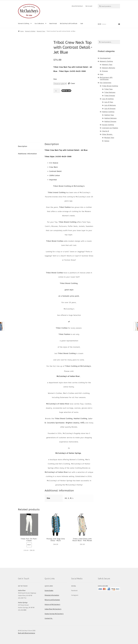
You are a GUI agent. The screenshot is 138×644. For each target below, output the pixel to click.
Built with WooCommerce (26, 633)
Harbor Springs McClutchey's (54, 614)
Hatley (107, 141)
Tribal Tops (108, 89)
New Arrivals (53, 23)
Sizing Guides (49, 590)
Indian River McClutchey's (53, 609)
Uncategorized (105, 58)
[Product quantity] (57, 91)
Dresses (105, 71)
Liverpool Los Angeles (110, 128)
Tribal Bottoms (110, 93)
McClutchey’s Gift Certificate (69, 23)
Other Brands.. (108, 134)
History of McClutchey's (52, 604)
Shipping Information (52, 595)
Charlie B (106, 131)
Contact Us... (49, 618)
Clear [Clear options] (73, 83)
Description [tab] (23, 146)
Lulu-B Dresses (110, 109)
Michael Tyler (109, 138)
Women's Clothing (30, 31)
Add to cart (66, 91)
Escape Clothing (108, 125)
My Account (89, 6)
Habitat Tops (109, 115)
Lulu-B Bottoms (110, 105)
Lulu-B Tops (109, 102)
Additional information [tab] (27, 154)
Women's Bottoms (109, 68)
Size (55, 79)
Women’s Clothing (24, 23)
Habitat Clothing (108, 112)
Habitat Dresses (110, 122)
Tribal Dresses (110, 96)
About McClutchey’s (77, 6)
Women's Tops (41, 31)
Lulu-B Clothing (108, 99)
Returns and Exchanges (52, 600)
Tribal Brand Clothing (110, 86)
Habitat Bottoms (110, 118)
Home (22, 31)
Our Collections (39, 23)
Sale (82, 23)
